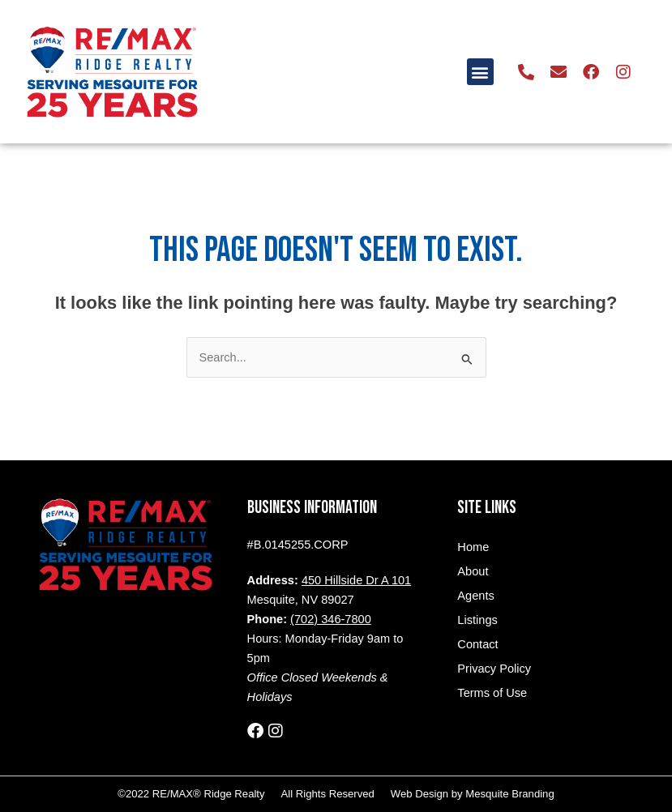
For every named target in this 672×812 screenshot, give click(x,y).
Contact (477, 644)
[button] (480, 72)
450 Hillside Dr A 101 (356, 580)
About (473, 571)
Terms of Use (492, 693)
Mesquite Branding (509, 794)
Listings (477, 620)
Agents (475, 596)
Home (473, 547)
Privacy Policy (494, 669)
